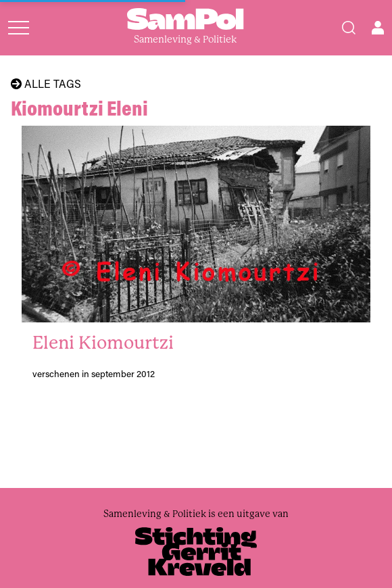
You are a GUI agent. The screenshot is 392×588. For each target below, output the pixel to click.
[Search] (349, 28)
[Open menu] (19, 28)
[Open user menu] (378, 28)
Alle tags (46, 84)
